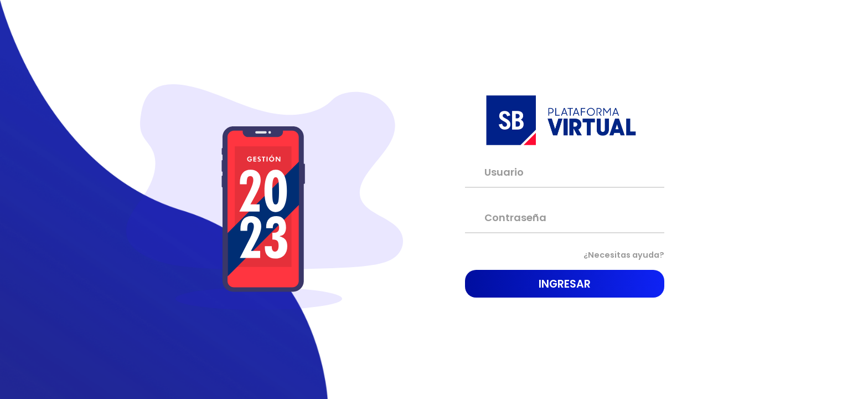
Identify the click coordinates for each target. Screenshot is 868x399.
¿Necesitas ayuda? (617, 255)
